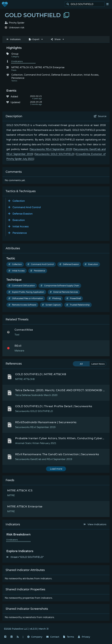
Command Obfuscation (22, 286)
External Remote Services (64, 292)
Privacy (84, 637)
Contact (53, 637)
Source (100, 116)
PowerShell (74, 298)
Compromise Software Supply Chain (60, 286)
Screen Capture (51, 305)
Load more (56, 469)
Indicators (14, 39)
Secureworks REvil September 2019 (51, 149)
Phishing (55, 298)
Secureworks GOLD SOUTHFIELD (54, 154)
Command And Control (41, 264)
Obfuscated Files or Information (26, 298)
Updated (15, 102)
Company (35, 637)
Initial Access (17, 271)
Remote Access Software (22, 305)
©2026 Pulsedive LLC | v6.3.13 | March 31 (26, 629)
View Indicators (95, 524)
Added (14, 97)
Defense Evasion (69, 264)
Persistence (38, 271)
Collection (15, 264)
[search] (86, 4)
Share (56, 39)
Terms (69, 637)
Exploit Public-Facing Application (26, 292)
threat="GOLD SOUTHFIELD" (25, 557)
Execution (91, 264)
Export (34, 39)
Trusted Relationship (78, 305)
